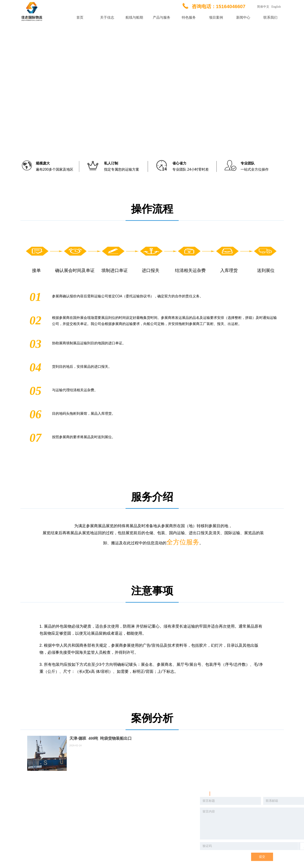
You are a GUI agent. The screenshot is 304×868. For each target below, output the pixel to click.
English (276, 7)
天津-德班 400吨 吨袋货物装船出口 (101, 738)
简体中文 (263, 7)
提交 (262, 857)
